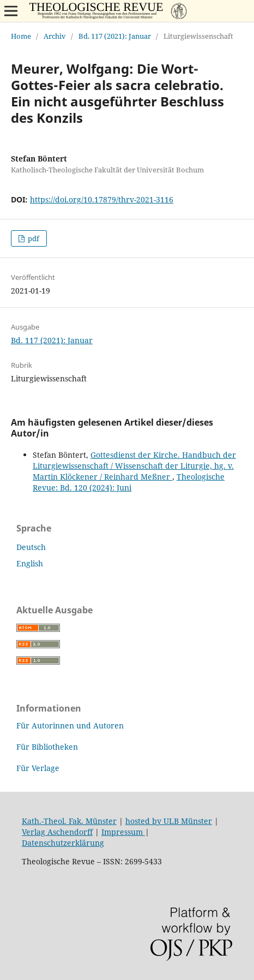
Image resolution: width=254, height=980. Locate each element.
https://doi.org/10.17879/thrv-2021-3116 (102, 199)
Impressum (123, 832)
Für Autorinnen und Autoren (70, 725)
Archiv (55, 36)
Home (21, 36)
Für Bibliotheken (47, 747)
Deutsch (31, 547)
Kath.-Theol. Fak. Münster (69, 821)
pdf (33, 238)
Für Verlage (38, 768)
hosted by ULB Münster (169, 821)
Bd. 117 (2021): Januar (115, 36)
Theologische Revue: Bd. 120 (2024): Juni (129, 482)
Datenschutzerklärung (63, 843)
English (30, 563)
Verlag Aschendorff (57, 832)
